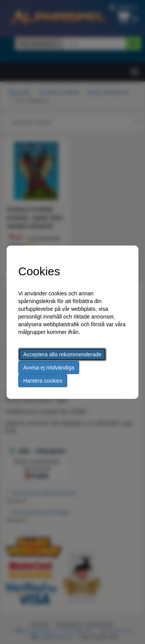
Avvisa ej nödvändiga (49, 368)
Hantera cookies (43, 381)
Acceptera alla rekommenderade (62, 354)
